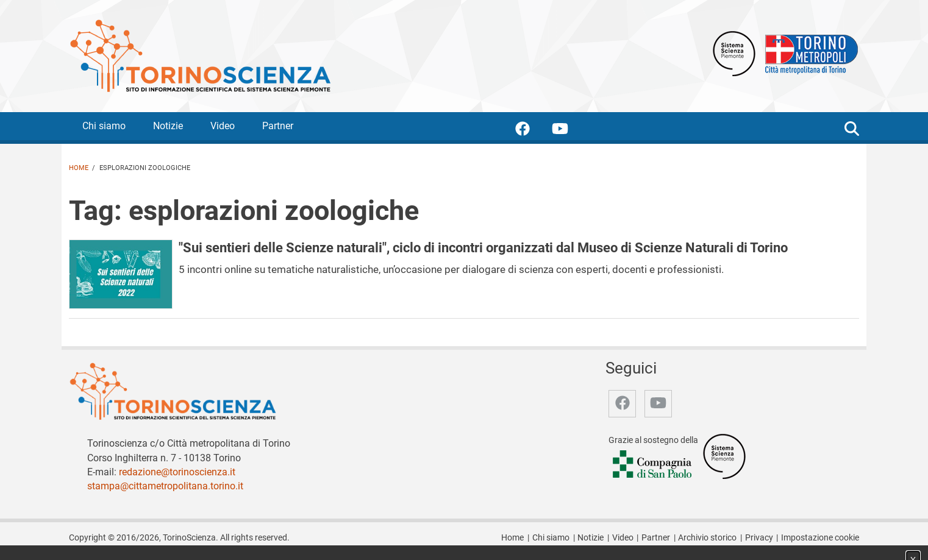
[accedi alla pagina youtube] (570, 131)
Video (223, 126)
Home (79, 168)
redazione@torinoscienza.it (177, 472)
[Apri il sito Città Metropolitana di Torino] (808, 53)
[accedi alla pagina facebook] (532, 131)
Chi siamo (104, 126)
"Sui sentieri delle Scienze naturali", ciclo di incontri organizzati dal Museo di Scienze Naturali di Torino (483, 247)
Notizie (168, 126)
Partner (278, 126)
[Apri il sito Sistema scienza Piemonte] (734, 53)
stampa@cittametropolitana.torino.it (165, 486)
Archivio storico (707, 538)
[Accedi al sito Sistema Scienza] (724, 455)
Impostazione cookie (820, 538)
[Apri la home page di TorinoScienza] (200, 55)
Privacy (759, 538)
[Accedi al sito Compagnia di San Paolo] (653, 465)
